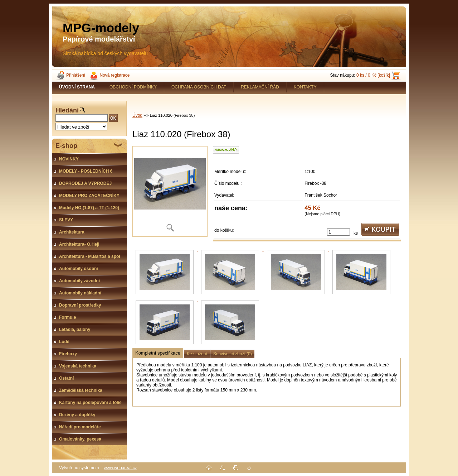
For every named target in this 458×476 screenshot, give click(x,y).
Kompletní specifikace (158, 353)
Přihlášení (76, 75)
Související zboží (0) (233, 354)
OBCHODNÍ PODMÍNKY (133, 87)
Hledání (67, 110)
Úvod (137, 115)
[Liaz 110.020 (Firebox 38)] (170, 191)
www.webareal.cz (120, 468)
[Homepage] (77, 87)
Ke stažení (197, 354)
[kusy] (338, 232)
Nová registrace (114, 75)
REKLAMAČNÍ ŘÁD (260, 87)
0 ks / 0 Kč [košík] (373, 75)
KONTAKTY (305, 87)
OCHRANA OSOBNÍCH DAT (199, 87)
